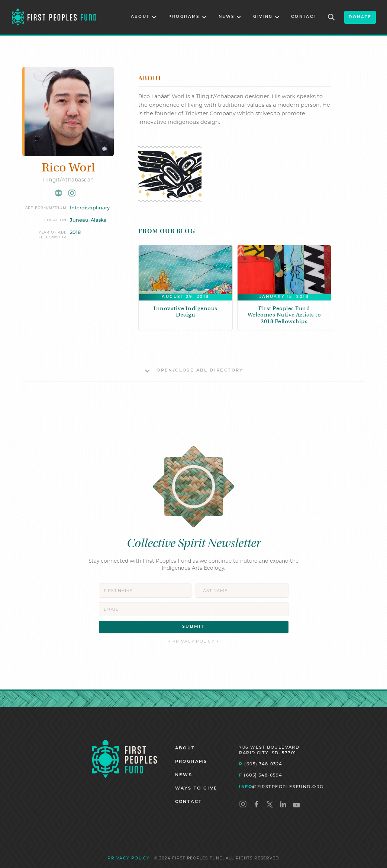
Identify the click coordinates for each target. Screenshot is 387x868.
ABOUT (185, 748)
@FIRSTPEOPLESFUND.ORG (281, 787)
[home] (54, 17)
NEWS (184, 775)
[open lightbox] (170, 174)
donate (360, 17)
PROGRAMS (191, 762)
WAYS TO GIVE (196, 789)
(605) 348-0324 (260, 764)
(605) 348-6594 (260, 775)
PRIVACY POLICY (128, 859)
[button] (144, 17)
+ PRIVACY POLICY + (193, 642)
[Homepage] (124, 759)
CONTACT (304, 17)
